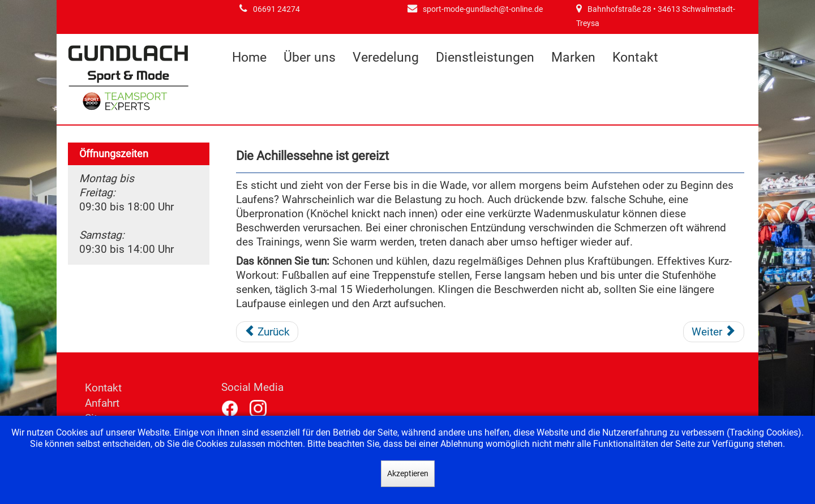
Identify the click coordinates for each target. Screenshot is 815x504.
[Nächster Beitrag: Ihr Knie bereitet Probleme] (714, 332)
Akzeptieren (408, 473)
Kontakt (635, 57)
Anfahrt (102, 403)
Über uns (310, 57)
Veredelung (386, 57)
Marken (573, 57)
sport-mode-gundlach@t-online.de (483, 9)
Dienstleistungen (485, 57)
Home (249, 57)
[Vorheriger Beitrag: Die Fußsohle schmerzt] (267, 332)
